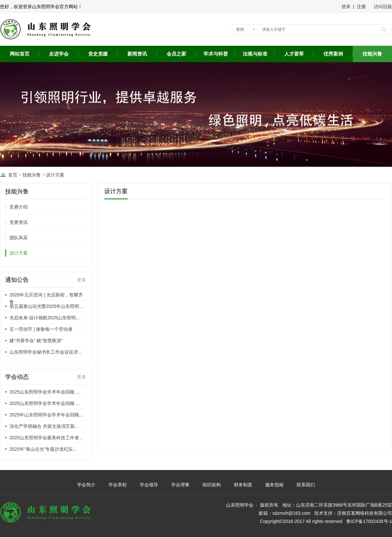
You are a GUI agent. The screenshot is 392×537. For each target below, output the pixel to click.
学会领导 (149, 485)
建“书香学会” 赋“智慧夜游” (36, 341)
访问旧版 (383, 7)
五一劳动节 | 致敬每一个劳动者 (41, 329)
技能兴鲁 (372, 54)
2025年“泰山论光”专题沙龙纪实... (43, 449)
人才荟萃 (294, 54)
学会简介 (86, 485)
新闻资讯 (137, 54)
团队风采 (19, 238)
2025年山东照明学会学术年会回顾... (46, 415)
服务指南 (274, 485)
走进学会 (59, 54)
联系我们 (306, 485)
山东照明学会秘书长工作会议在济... (46, 352)
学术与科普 (216, 54)
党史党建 (98, 54)
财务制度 (243, 485)
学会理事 (180, 485)
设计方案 (55, 175)
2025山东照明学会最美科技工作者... (46, 438)
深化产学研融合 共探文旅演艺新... (44, 426)
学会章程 (118, 485)
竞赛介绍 (19, 207)
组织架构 (212, 485)
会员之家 (176, 54)
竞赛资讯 (19, 222)
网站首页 (20, 54)
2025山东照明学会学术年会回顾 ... (45, 392)
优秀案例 (333, 54)
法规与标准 (255, 54)
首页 (13, 175)
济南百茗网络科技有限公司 (365, 513)
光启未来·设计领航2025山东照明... (45, 318)
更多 (82, 280)
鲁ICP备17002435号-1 (369, 521)
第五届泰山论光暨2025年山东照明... (46, 306)
